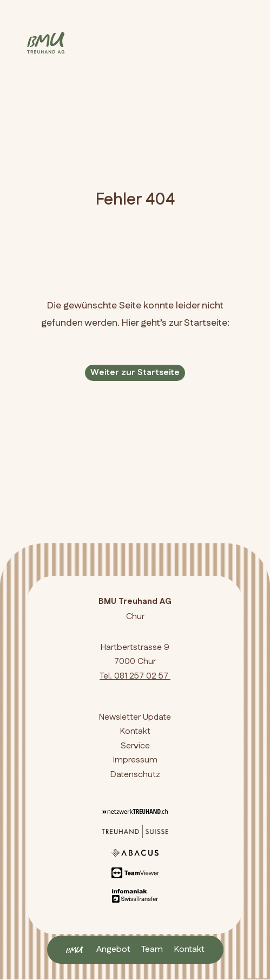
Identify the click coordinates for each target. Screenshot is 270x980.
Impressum (135, 760)
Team (152, 949)
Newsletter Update (135, 717)
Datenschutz (135, 775)
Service (135, 746)
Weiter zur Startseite (135, 373)
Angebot (113, 949)
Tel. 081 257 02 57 (135, 676)
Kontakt (189, 949)
